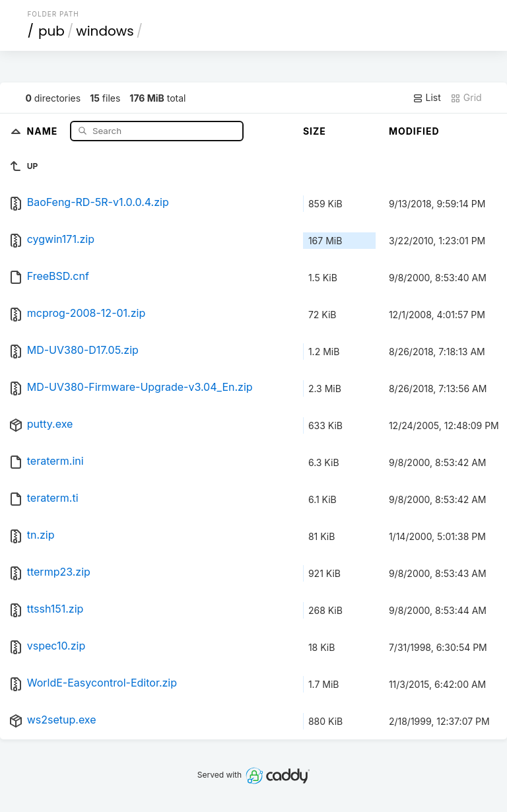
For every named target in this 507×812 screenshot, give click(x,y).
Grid (466, 98)
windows (105, 31)
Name (44, 130)
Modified (414, 131)
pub (51, 31)
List (427, 98)
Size (315, 131)
